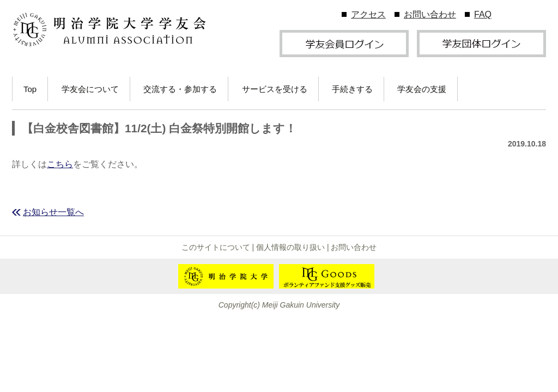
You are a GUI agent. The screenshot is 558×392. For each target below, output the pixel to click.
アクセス (368, 14)
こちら (60, 164)
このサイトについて (216, 247)
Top (30, 89)
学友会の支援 (422, 89)
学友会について (90, 89)
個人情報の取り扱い (290, 247)
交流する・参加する (180, 89)
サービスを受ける (275, 89)
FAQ (483, 14)
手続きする (352, 89)
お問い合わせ (430, 14)
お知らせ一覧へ (53, 212)
